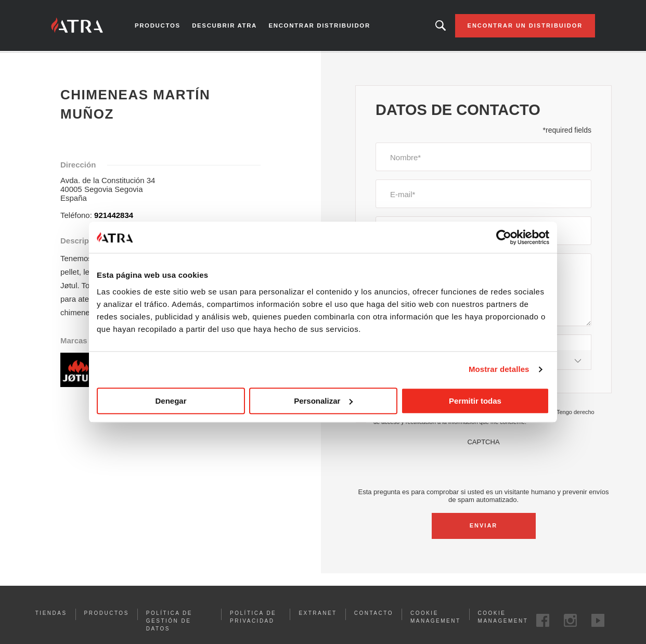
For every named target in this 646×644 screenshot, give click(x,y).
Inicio (61, 62)
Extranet (318, 614)
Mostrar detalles (499, 369)
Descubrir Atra (226, 26)
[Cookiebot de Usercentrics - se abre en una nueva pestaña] (504, 237)
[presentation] (484, 467)
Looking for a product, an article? (437, 26)
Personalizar (323, 401)
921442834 (114, 216)
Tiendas (51, 614)
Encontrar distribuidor (319, 26)
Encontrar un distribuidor (522, 26)
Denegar (171, 401)
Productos (160, 26)
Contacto (374, 614)
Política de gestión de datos (169, 622)
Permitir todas (475, 401)
